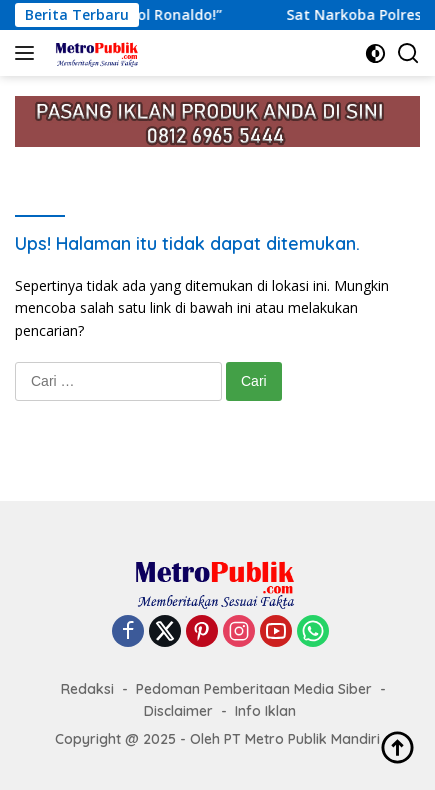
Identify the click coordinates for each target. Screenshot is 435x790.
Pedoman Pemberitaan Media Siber (254, 689)
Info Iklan (265, 711)
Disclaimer (178, 711)
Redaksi (87, 689)
